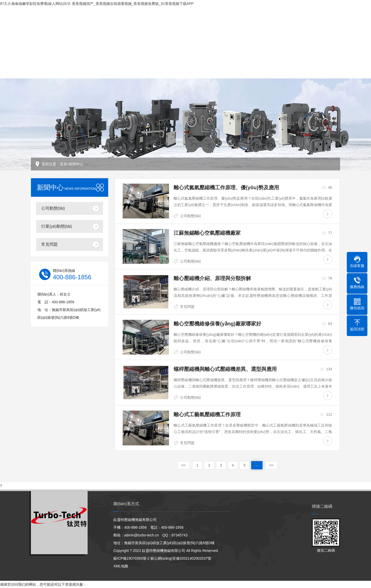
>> (271, 465)
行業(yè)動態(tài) (57, 226)
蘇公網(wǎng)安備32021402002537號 (181, 558)
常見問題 (49, 244)
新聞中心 (76, 164)
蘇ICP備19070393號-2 (131, 558)
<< (183, 465)
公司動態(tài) (53, 208)
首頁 (63, 164)
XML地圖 (121, 566)
